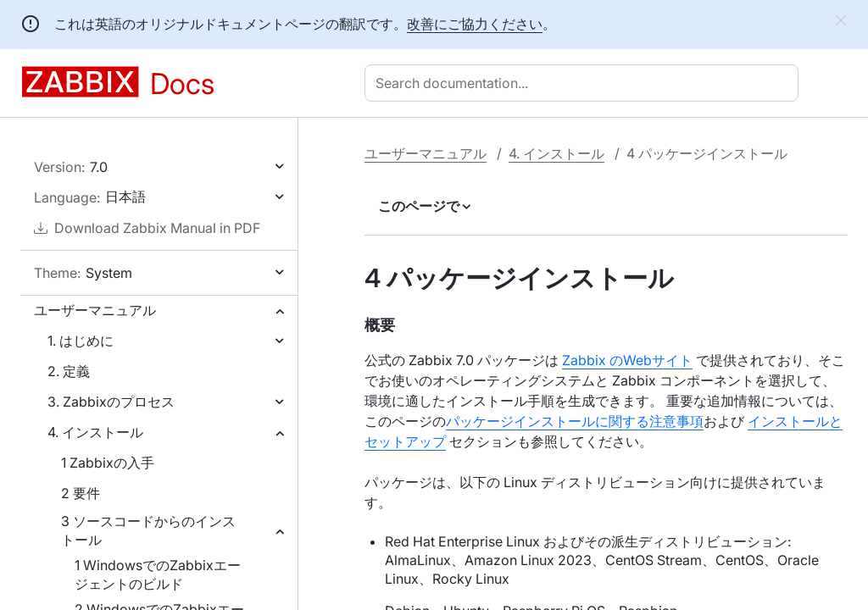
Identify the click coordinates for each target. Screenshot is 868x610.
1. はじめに (81, 341)
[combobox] (585, 83)
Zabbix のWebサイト (627, 360)
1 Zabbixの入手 (108, 463)
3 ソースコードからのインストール (148, 530)
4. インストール (95, 432)
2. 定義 (69, 371)
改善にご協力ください (475, 24)
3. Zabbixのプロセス (111, 402)
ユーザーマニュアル (95, 310)
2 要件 (81, 493)
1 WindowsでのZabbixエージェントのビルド (158, 574)
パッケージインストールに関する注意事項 (575, 421)
